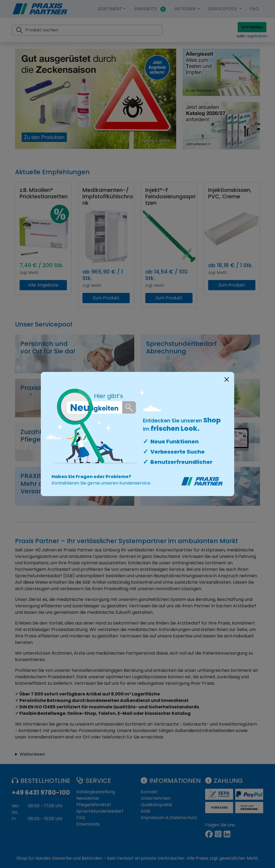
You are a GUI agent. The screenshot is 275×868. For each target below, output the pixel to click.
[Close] (227, 379)
